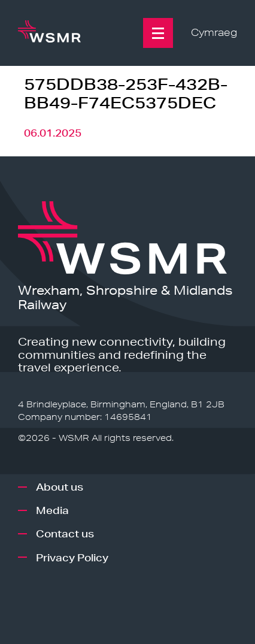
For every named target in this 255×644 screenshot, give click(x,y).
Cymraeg (214, 33)
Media (52, 510)
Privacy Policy (72, 557)
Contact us (65, 533)
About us (60, 487)
